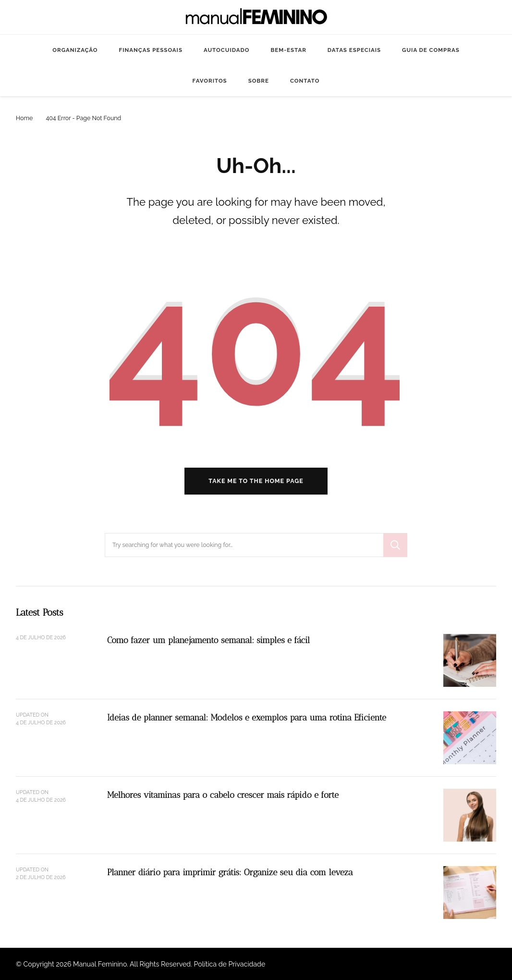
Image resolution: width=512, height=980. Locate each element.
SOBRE (259, 81)
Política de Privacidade (230, 964)
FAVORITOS (210, 81)
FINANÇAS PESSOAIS (151, 50)
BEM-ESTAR (288, 50)
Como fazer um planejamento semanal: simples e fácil (208, 640)
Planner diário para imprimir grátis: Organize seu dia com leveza (230, 872)
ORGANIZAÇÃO (75, 50)
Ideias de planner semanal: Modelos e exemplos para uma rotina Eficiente (247, 717)
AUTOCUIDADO (226, 50)
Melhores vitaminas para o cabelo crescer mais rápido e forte (223, 795)
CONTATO (305, 81)
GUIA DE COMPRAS (431, 50)
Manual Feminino (100, 964)
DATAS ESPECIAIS (354, 50)
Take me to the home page (256, 481)
